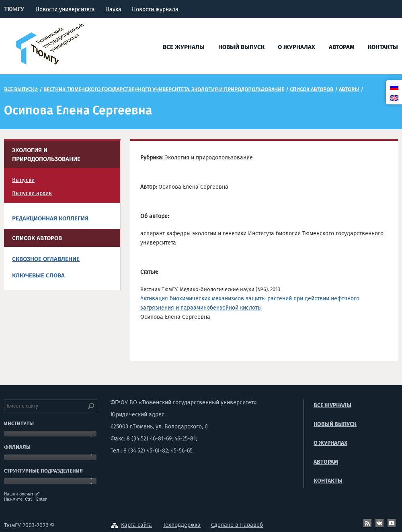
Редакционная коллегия (50, 218)
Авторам (342, 47)
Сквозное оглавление (46, 259)
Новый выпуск (241, 47)
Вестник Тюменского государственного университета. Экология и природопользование (164, 89)
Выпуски (23, 180)
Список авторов (312, 89)
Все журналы (184, 47)
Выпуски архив (32, 193)
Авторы (349, 89)
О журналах (296, 47)
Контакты (383, 47)
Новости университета (65, 9)
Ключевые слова (38, 275)
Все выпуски (21, 89)
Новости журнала (155, 9)
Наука (113, 9)
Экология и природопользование (46, 155)
